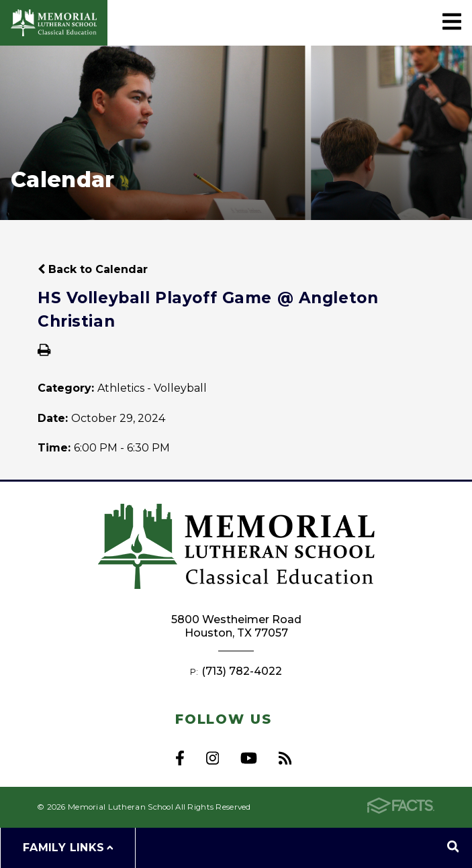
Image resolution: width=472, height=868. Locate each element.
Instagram (213, 758)
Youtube (249, 758)
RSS (285, 758)
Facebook (180, 758)
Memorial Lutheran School (54, 23)
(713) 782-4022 (242, 671)
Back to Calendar (93, 269)
